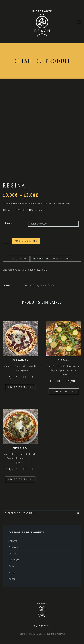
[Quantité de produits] (6, 241)
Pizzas (12, 572)
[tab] (19, 259)
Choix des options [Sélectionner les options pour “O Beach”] (63, 391)
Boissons (13, 547)
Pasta (11, 566)
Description (19, 259)
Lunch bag (14, 560)
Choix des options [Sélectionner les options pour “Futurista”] (20, 479)
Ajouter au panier (26, 241)
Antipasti (13, 541)
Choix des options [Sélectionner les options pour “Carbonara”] (20, 387)
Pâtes (8, 223)
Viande (12, 579)
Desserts (13, 554)
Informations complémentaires (53, 259)
